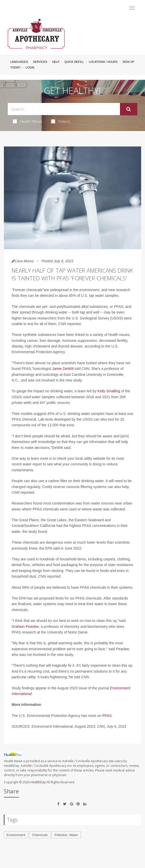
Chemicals (40, 835)
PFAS (107, 716)
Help (56, 62)
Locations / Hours (103, 62)
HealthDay (38, 782)
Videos (61, 121)
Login (30, 67)
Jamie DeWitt (63, 369)
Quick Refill (74, 62)
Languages (19, 62)
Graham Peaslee (25, 627)
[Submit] (129, 109)
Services (40, 62)
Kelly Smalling (109, 391)
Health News (28, 121)
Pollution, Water (66, 835)
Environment (16, 835)
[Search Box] (64, 109)
